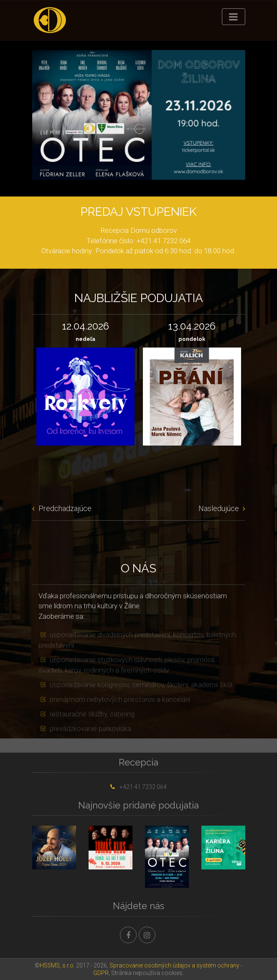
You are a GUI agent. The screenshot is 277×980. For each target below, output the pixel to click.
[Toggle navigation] (234, 17)
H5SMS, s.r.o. (57, 965)
